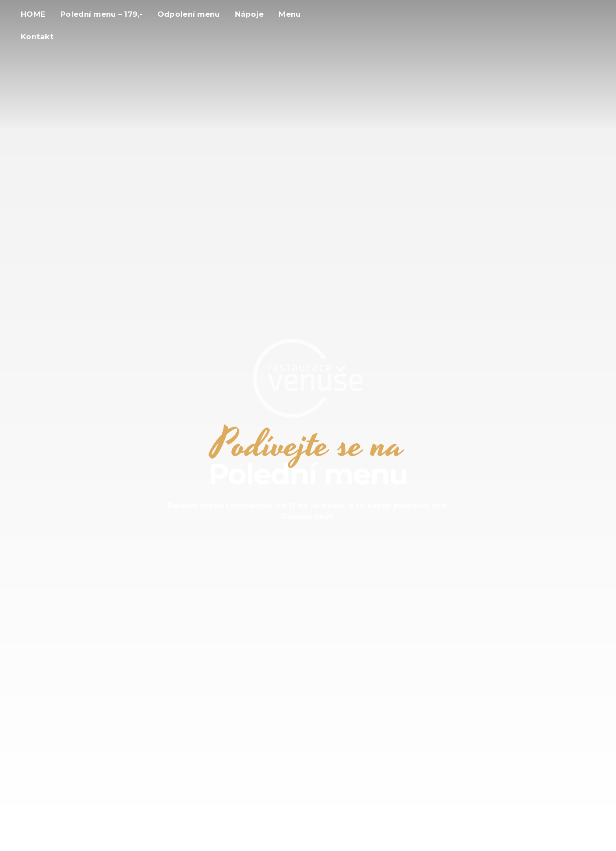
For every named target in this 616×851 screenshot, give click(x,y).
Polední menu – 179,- (101, 14)
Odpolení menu (189, 14)
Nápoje (249, 14)
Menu (290, 14)
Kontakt (37, 37)
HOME (33, 14)
